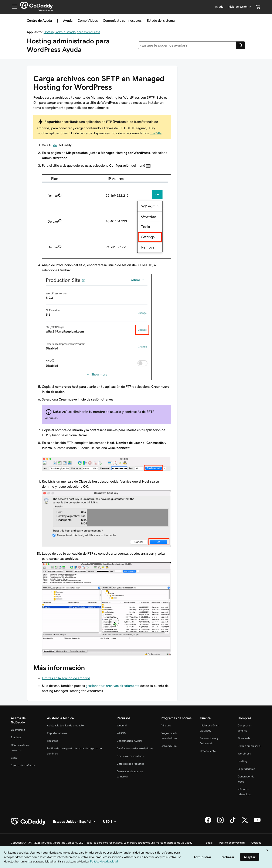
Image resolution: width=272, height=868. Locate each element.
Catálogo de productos (130, 764)
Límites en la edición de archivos (66, 678)
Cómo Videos (88, 20)
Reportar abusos (57, 733)
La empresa (18, 730)
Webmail (122, 725)
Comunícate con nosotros (122, 20)
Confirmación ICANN (129, 741)
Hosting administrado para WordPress (72, 32)
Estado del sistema (161, 20)
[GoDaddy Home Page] (28, 821)
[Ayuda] (219, 7)
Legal (14, 758)
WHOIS (121, 733)
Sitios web (244, 738)
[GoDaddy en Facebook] (208, 823)
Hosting (242, 761)
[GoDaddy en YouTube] (257, 823)
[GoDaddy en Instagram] (220, 823)
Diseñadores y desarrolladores (135, 748)
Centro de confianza (23, 765)
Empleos (16, 737)
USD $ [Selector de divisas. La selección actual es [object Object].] (110, 821)
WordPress (244, 754)
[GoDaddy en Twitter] (245, 823)
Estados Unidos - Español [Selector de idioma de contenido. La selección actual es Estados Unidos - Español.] (75, 821)
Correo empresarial (249, 746)
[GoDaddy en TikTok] (233, 823)
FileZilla (156, 133)
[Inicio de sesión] (240, 7)
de (55, 145)
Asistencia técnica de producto (65, 725)
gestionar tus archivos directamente (113, 686)
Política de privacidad (232, 843)
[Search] (241, 45)
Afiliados (166, 725)
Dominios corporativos (130, 756)
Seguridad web (246, 769)
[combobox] (187, 45)
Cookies (256, 843)
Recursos (52, 741)
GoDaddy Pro (169, 746)
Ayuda (68, 20)
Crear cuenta (208, 751)
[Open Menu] (13, 7)
